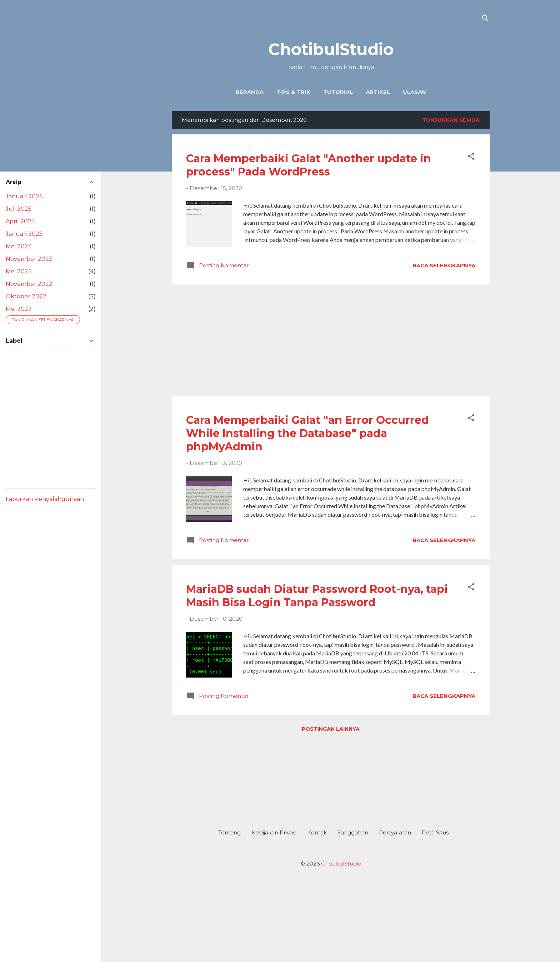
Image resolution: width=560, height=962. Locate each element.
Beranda (250, 92)
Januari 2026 (24, 196)
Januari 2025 (24, 234)
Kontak (317, 832)
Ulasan (414, 92)
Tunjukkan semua (451, 120)
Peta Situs (435, 832)
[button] (471, 157)
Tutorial (338, 92)
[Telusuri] (485, 19)
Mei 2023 (19, 271)
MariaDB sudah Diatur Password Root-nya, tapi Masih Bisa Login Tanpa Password (317, 596)
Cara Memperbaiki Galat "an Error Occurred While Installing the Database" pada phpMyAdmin (307, 433)
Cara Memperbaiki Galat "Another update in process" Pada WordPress (309, 165)
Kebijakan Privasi (274, 832)
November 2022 (29, 284)
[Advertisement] (331, 340)
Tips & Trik (293, 92)
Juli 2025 (19, 209)
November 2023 (29, 259)
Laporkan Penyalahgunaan (45, 499)
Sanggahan (353, 832)
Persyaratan (395, 832)
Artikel (378, 92)
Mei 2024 (19, 246)
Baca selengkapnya (444, 265)
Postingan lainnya (331, 729)
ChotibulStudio (331, 49)
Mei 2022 (19, 309)
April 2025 (20, 221)
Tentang (229, 832)
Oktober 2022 (26, 296)
